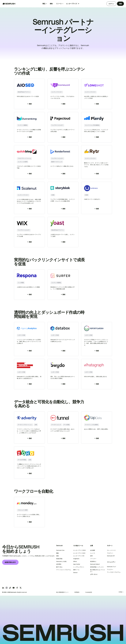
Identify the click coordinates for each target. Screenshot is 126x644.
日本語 (120, 592)
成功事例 (59, 564)
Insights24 (76, 559)
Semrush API (111, 556)
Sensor (75, 573)
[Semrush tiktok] (10, 588)
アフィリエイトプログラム (64, 570)
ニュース (93, 553)
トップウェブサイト (79, 567)
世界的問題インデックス (97, 567)
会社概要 (93, 550)
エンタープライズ (72, 4)
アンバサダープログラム (114, 572)
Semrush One (60, 550)
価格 (51, 4)
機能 (57, 553)
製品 (44, 4)
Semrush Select (95, 564)
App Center (77, 564)
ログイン (111, 4)
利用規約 (77, 592)
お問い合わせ (94, 574)
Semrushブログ (112, 567)
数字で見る (59, 567)
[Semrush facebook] (17, 588)
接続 (29, 104)
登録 (120, 4)
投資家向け (93, 561)
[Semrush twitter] (21, 588)
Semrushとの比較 (61, 561)
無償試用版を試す (10, 562)
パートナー (93, 559)
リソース (59, 4)
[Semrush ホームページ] (9, 4)
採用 (91, 556)
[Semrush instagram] (7, 588)
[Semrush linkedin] (3, 588)
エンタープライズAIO (79, 553)
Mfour (75, 561)
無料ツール (76, 570)
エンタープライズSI (79, 556)
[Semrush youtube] (14, 588)
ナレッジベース (111, 550)
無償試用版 (59, 559)
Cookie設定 (89, 592)
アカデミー (110, 553)
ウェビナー (110, 569)
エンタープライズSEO (79, 550)
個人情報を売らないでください (97, 571)
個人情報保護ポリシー (62, 592)
